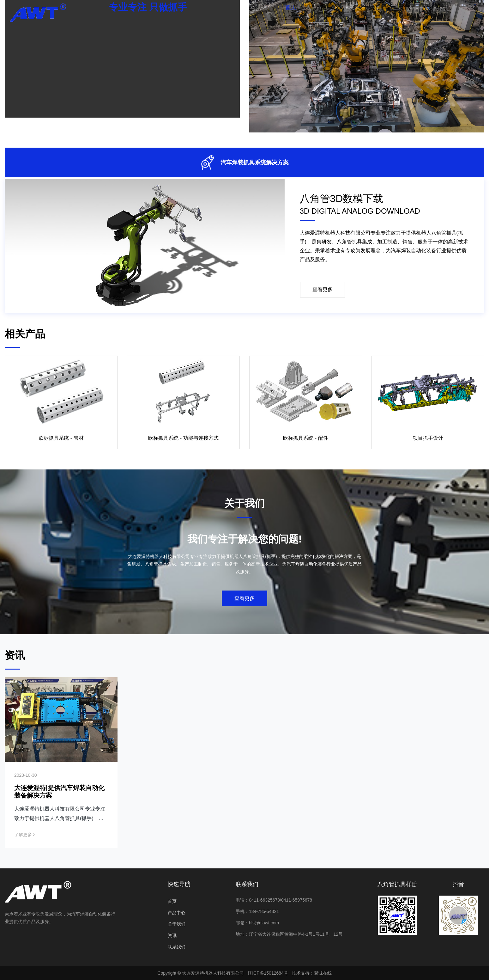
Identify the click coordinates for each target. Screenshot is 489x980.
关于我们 (177, 924)
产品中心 (177, 913)
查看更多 (323, 289)
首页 (172, 901)
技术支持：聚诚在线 (312, 973)
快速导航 (179, 884)
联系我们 (177, 947)
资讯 (172, 935)
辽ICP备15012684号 (268, 973)
